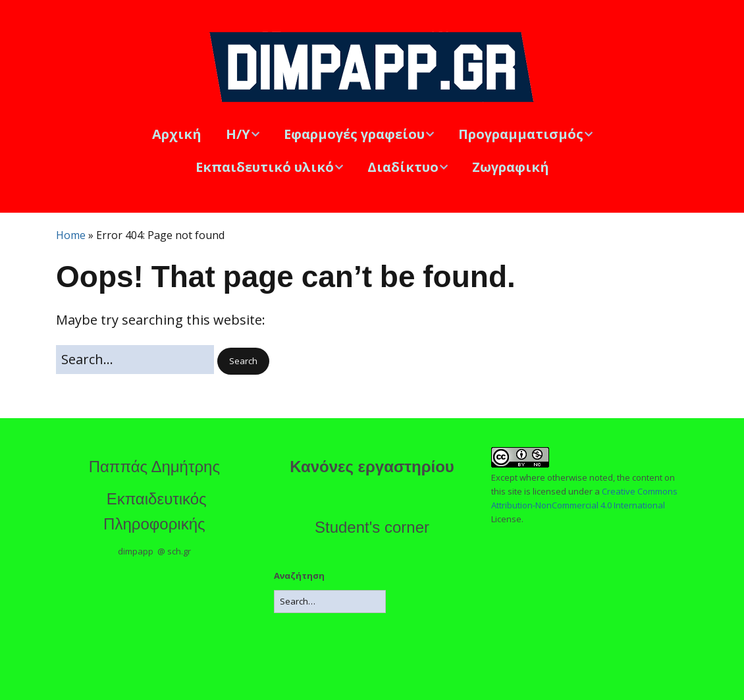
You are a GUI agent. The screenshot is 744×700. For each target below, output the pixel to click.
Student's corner (372, 527)
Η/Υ (238, 134)
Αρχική (177, 134)
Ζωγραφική (511, 167)
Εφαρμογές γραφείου (354, 134)
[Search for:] (135, 360)
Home (71, 235)
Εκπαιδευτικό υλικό (265, 167)
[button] (243, 361)
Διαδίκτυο (403, 167)
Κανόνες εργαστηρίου (372, 467)
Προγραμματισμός (521, 134)
